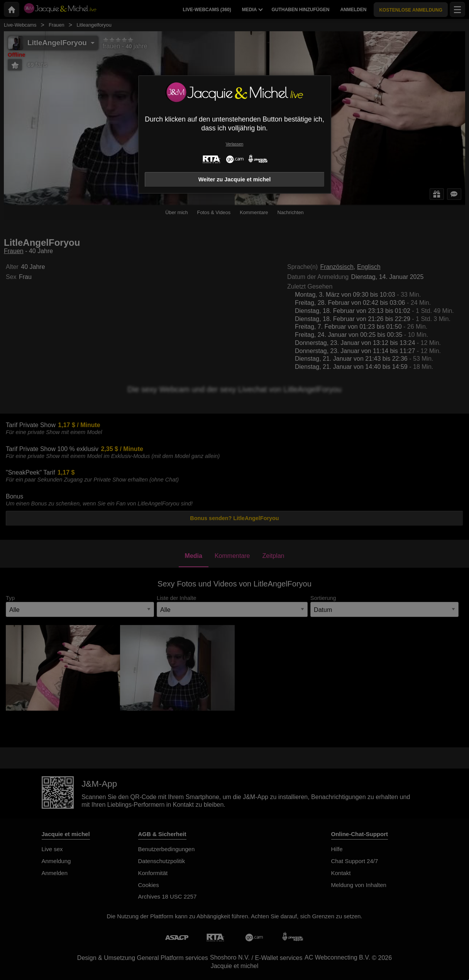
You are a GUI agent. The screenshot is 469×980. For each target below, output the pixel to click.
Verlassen (235, 144)
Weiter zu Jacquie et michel (235, 179)
